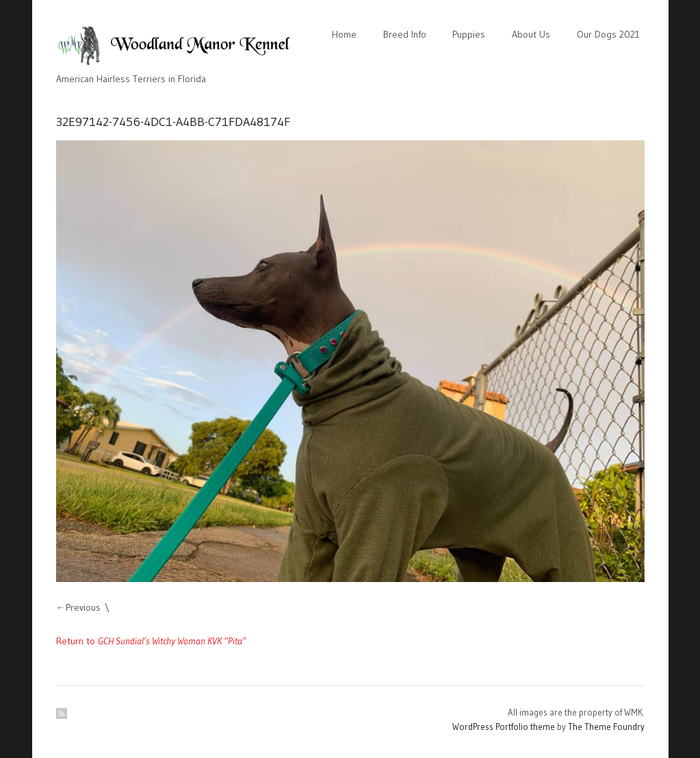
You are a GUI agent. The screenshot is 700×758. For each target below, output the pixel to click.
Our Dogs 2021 (608, 34)
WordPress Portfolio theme (504, 727)
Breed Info (405, 34)
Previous (83, 607)
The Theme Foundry (606, 727)
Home (344, 34)
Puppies (469, 34)
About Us (531, 34)
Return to (151, 641)
